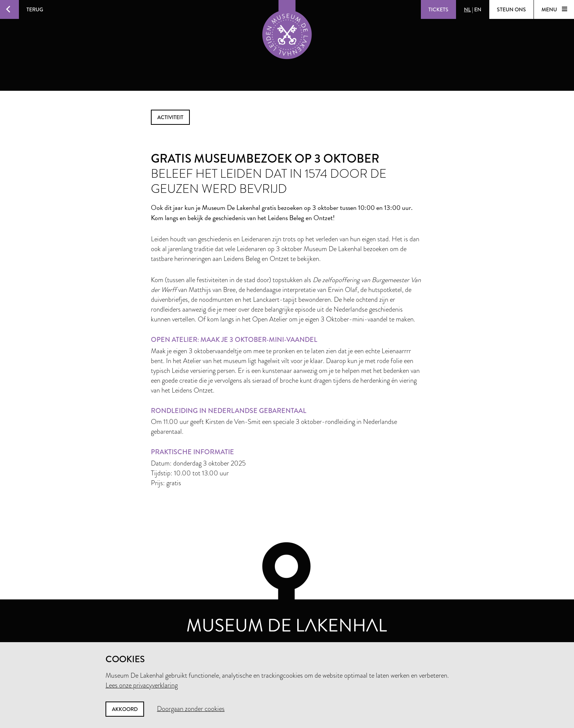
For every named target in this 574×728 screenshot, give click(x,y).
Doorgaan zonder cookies (191, 709)
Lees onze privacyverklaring (142, 685)
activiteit (170, 117)
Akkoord (125, 709)
